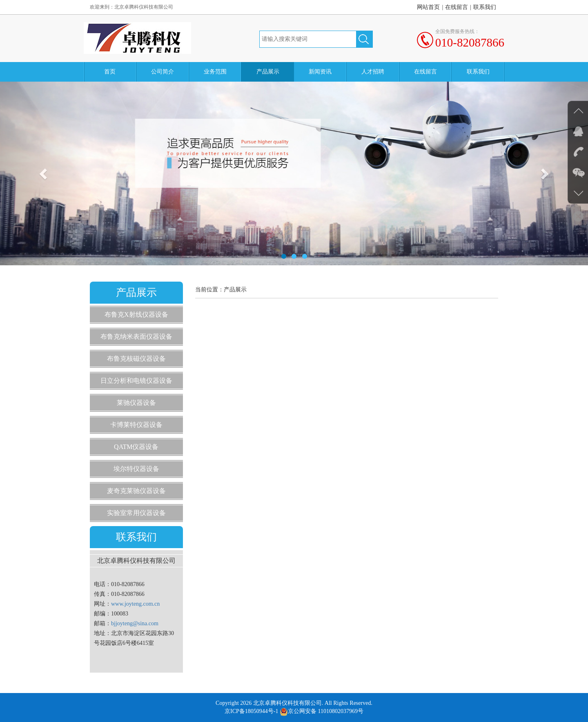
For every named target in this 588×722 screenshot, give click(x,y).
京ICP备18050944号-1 (251, 711)
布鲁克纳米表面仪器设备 (136, 337)
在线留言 (457, 7)
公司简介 (163, 72)
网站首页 (428, 7)
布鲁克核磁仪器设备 (136, 359)
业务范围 (215, 72)
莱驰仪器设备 (136, 403)
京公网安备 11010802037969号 (322, 711)
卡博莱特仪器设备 (136, 425)
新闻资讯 (320, 72)
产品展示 (268, 72)
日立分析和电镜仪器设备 (136, 381)
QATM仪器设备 (136, 447)
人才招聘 (373, 72)
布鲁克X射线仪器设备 (136, 314)
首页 (110, 72)
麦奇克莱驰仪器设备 (136, 491)
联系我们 (485, 7)
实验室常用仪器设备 (136, 513)
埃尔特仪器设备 (136, 469)
